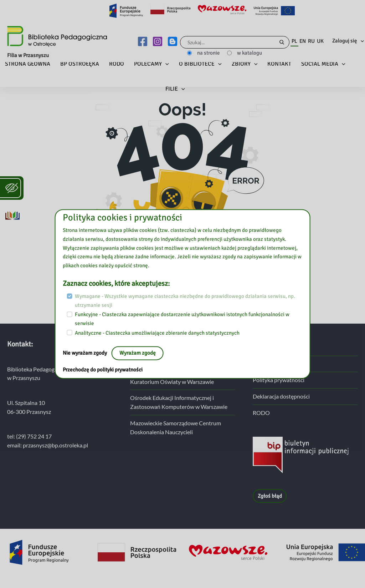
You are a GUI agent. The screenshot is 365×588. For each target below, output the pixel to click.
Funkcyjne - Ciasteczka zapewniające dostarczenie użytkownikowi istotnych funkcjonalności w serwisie (182, 319)
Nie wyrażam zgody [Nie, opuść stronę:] (85, 353)
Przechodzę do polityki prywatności (103, 370)
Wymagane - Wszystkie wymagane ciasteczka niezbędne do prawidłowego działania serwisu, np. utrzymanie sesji (185, 301)
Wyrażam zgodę (138, 353)
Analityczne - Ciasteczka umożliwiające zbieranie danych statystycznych (157, 333)
